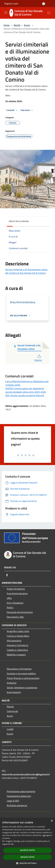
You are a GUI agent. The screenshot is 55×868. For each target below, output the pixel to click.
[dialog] (27, 843)
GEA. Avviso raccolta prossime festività (25, 395)
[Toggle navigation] (6, 13)
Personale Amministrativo (20, 612)
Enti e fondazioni (15, 603)
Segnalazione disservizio (19, 796)
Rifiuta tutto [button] (27, 857)
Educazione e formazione (19, 669)
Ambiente (12, 683)
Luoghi (10, 729)
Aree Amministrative (17, 593)
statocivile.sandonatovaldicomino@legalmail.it (26, 774)
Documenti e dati (15, 617)
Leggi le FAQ (13, 801)
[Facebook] (7, 575)
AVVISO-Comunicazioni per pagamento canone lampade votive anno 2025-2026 (26, 390)
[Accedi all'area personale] (44, 4)
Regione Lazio (11, 4)
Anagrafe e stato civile (18, 631)
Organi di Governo (16, 589)
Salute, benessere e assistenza (22, 687)
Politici (10, 607)
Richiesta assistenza (17, 805)
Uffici (9, 598)
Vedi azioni (27, 110)
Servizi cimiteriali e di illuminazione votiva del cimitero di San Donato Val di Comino (26, 271)
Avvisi (27, 25)
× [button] (52, 821)
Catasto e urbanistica (17, 650)
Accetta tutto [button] (27, 850)
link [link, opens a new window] (12, 844)
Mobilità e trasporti (16, 655)
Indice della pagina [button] (19, 221)
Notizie (10, 707)
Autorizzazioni (14, 692)
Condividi (12, 110)
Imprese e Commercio (17, 645)
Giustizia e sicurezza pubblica (21, 673)
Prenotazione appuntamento (21, 791)
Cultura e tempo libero (18, 636)
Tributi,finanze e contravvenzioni (23, 678)
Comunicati (12, 711)
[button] (28, 863)
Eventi (10, 734)
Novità (17, 25)
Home (6, 25)
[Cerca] (49, 13)
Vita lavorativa (14, 641)
